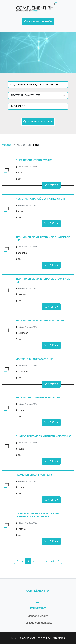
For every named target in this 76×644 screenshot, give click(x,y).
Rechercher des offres (38, 122)
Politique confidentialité (38, 623)
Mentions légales (38, 616)
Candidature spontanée (38, 21)
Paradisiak (58, 638)
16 (53, 561)
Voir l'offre (51, 185)
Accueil (7, 145)
